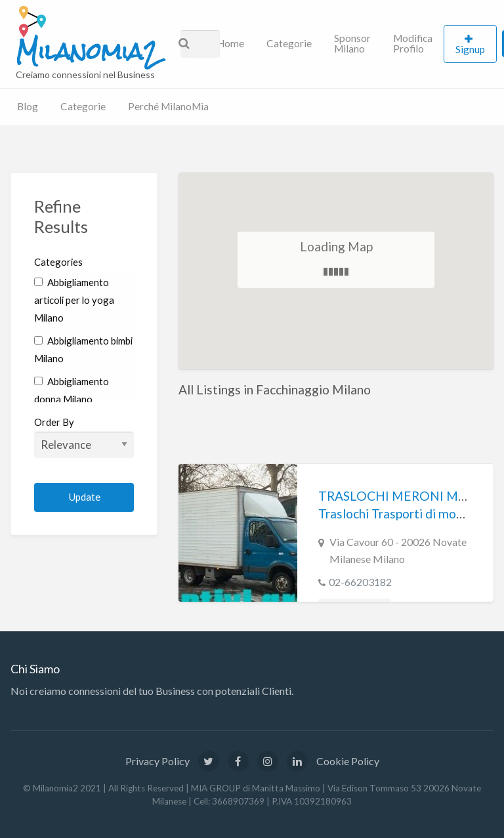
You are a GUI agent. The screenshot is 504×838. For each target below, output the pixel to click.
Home (230, 43)
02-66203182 (360, 582)
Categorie (289, 43)
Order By (84, 437)
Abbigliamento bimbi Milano (83, 349)
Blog (28, 106)
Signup (470, 49)
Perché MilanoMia (168, 106)
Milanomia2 (87, 52)
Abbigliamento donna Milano (72, 390)
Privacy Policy (157, 761)
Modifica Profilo (413, 43)
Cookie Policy (348, 761)
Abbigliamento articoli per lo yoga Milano (74, 300)
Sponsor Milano (352, 43)
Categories (58, 262)
